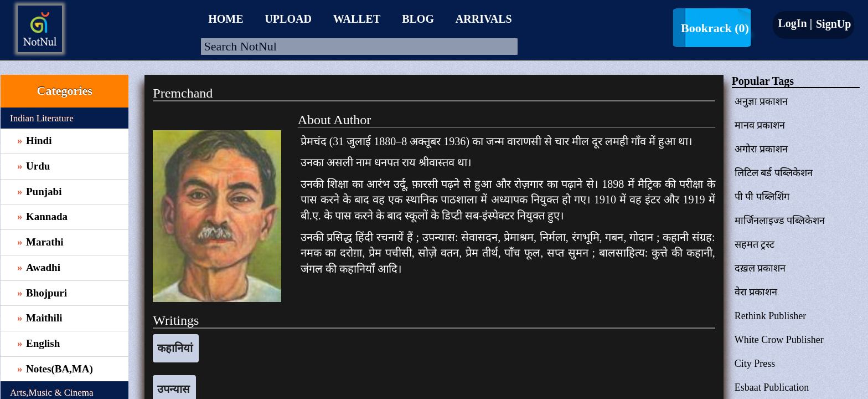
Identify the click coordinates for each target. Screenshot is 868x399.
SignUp (832, 24)
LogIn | (795, 23)
